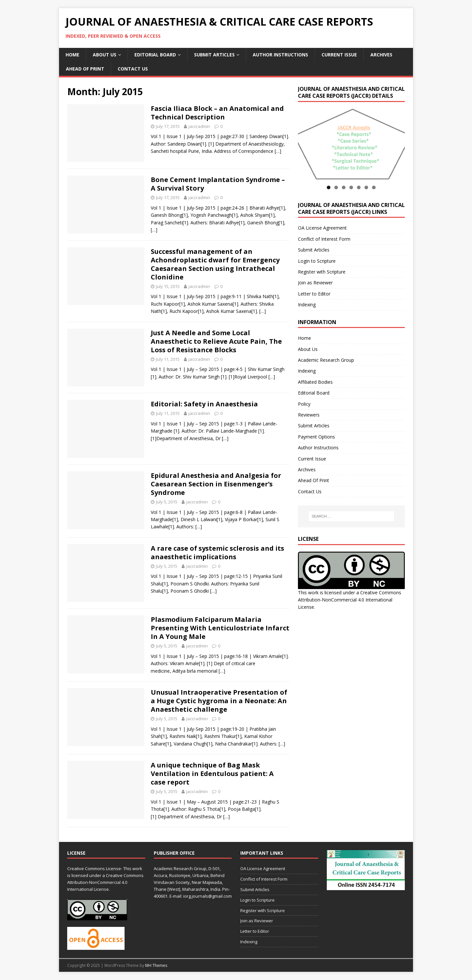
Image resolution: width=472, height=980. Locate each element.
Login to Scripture (317, 261)
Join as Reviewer (315, 283)
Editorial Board (155, 55)
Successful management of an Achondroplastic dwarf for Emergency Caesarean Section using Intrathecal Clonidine (215, 264)
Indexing (307, 305)
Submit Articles (214, 55)
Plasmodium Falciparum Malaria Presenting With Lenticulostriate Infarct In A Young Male (220, 628)
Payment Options (316, 437)
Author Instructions (280, 55)
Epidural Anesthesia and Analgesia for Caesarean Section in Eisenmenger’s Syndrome (216, 484)
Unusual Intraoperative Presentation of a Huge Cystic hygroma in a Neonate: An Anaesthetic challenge (219, 701)
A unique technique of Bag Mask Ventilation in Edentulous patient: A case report (212, 774)
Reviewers (309, 415)
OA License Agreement (322, 228)
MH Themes (156, 965)
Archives (381, 55)
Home (72, 55)
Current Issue (339, 55)
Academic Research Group (326, 360)
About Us (105, 55)
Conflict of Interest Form (324, 239)
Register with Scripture (322, 272)
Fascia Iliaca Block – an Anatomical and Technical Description (217, 113)
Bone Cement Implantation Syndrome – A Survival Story (218, 184)
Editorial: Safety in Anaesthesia (204, 404)
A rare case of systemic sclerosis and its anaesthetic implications (217, 552)
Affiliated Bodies (315, 382)
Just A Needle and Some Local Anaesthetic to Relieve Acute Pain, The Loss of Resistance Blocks (216, 341)
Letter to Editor (314, 294)
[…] (278, 151)
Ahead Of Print (85, 69)
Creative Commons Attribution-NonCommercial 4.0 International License (350, 600)
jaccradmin (199, 126)
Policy (304, 404)
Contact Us (133, 69)
